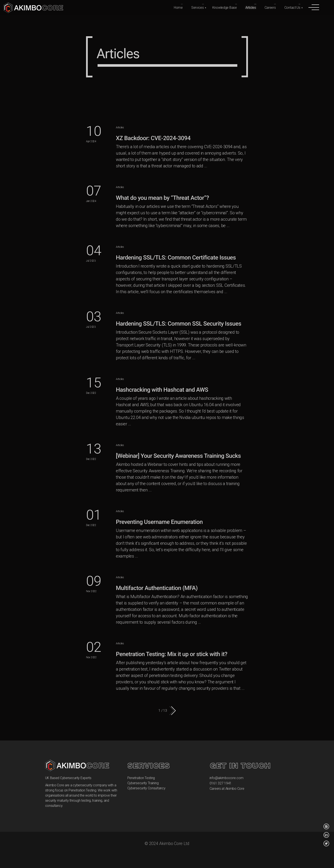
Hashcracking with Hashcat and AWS (162, 390)
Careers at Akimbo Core (227, 789)
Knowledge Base (225, 8)
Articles (251, 8)
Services (198, 8)
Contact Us (292, 8)
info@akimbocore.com (227, 778)
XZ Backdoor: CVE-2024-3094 (153, 138)
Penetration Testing (141, 778)
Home (178, 8)
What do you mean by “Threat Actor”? (162, 198)
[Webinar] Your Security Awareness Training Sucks (178, 456)
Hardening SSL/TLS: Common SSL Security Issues (179, 324)
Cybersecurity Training (143, 783)
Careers (270, 8)
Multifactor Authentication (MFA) (157, 588)
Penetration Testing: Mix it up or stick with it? (172, 654)
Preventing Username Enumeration (159, 522)
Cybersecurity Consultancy (146, 788)
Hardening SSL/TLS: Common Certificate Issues (176, 258)
